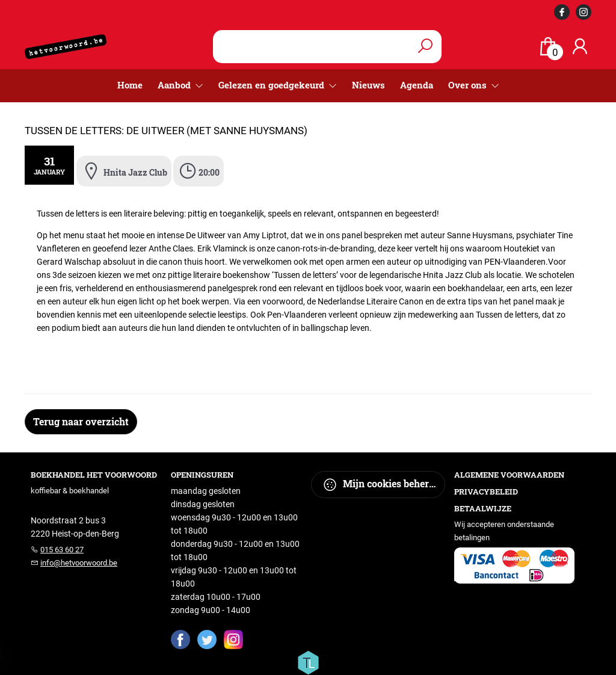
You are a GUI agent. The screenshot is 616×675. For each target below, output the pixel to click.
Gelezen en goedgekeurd (273, 85)
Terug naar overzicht (81, 421)
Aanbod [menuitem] (175, 85)
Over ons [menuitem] (469, 85)
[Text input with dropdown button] (320, 47)
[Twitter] (207, 639)
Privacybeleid (486, 492)
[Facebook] (180, 639)
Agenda (417, 85)
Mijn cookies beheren (381, 485)
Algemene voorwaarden (509, 475)
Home (130, 85)
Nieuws (368, 85)
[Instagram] (233, 639)
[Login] (580, 47)
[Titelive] (308, 662)
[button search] (426, 47)
